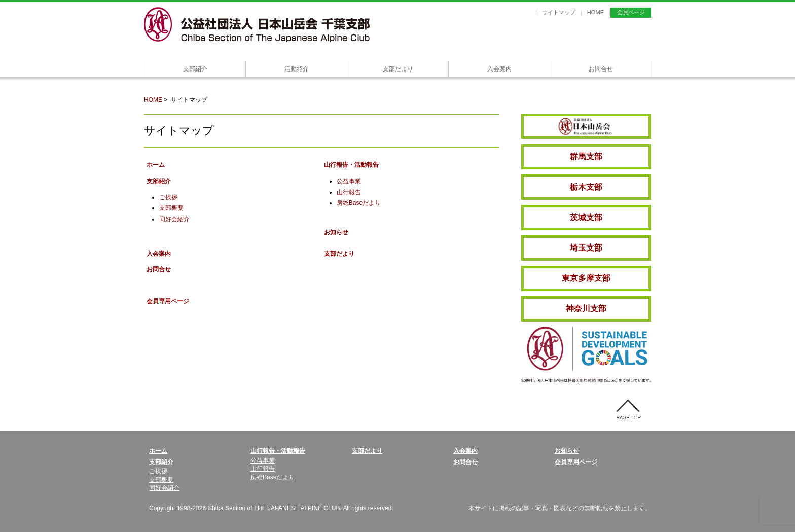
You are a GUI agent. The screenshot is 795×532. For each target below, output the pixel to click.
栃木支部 (586, 187)
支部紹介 (195, 69)
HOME (595, 12)
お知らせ (336, 232)
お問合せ (601, 69)
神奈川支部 (586, 309)
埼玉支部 (586, 248)
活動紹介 (297, 69)
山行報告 (349, 192)
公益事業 (349, 181)
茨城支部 (586, 217)
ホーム (156, 165)
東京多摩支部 (586, 278)
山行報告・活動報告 (351, 165)
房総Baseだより (359, 203)
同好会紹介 (174, 219)
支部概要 (171, 208)
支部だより (398, 69)
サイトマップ (559, 12)
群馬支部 (586, 156)
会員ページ (631, 12)
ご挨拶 (168, 197)
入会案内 (499, 69)
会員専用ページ (168, 301)
